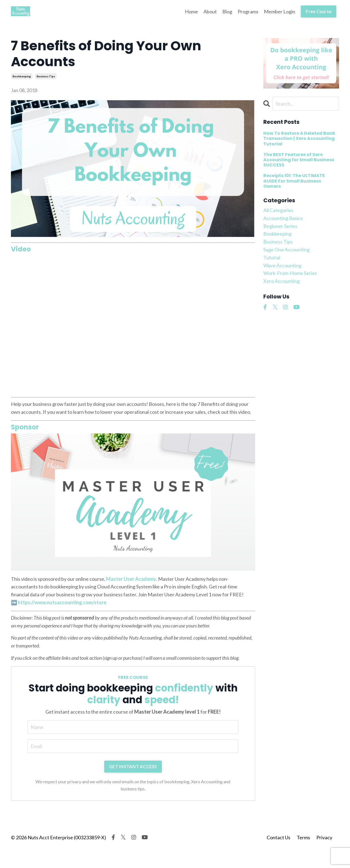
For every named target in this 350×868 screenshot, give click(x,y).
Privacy (324, 837)
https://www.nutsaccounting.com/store (62, 602)
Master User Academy (131, 579)
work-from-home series (290, 273)
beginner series (280, 226)
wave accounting (282, 265)
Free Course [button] (319, 11)
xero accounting (282, 281)
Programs (248, 11)
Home (191, 11)
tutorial (272, 257)
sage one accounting (286, 250)
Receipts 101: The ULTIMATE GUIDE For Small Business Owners (294, 181)
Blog (227, 11)
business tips (46, 76)
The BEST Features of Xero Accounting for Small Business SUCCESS (299, 160)
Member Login (280, 11)
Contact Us (278, 837)
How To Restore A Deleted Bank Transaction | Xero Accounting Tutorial (299, 139)
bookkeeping (22, 76)
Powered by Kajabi (323, 854)
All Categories (278, 210)
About (210, 11)
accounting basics (283, 218)
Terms (303, 837)
